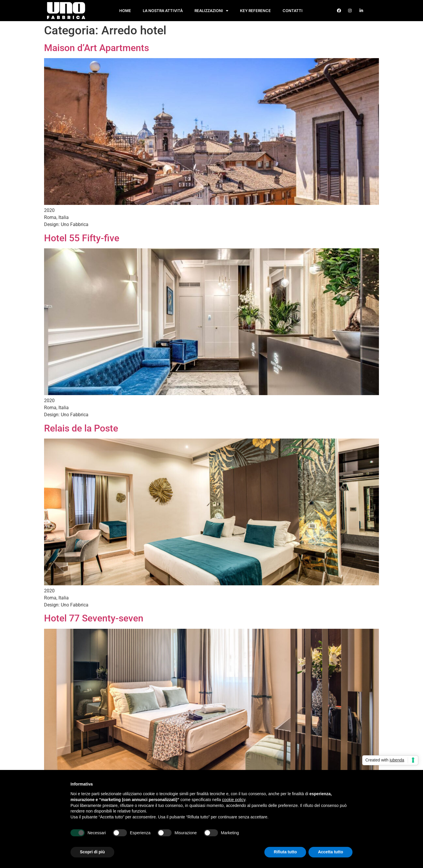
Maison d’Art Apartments (96, 48)
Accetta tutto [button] (330, 852)
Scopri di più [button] (92, 852)
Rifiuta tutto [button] (285, 852)
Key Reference (255, 11)
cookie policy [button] (234, 800)
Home (125, 11)
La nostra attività (163, 11)
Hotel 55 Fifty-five (82, 238)
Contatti (293, 11)
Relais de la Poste (81, 428)
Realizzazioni (211, 11)
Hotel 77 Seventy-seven (94, 618)
